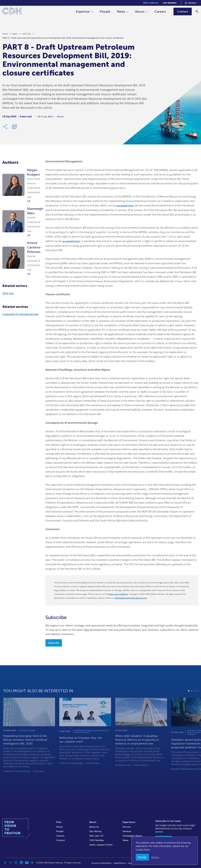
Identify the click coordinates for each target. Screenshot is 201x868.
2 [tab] (192, 699)
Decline (155, 857)
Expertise (83, 12)
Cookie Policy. (143, 850)
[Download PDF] (14, 128)
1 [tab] (189, 699)
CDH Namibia (170, 3)
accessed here (125, 206)
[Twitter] (10, 863)
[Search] (197, 11)
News (121, 12)
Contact (61, 840)
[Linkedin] (21, 863)
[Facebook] (5, 863)
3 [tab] (195, 699)
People (105, 12)
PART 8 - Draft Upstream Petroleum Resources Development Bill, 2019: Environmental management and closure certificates (63, 39)
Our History (95, 831)
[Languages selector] (191, 3)
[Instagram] (16, 863)
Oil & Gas (27, 35)
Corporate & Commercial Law (20, 314)
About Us (94, 827)
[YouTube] (27, 863)
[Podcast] (32, 863)
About (140, 12)
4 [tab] (198, 699)
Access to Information (102, 863)
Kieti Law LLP (151, 3)
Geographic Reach (132, 836)
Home (5, 35)
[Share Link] (5, 128)
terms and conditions (118, 594)
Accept (142, 857)
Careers (160, 12)
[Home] (12, 12)
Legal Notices (120, 863)
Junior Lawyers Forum (101, 845)
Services (127, 831)
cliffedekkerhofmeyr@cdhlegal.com (131, 598)
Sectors (127, 827)
